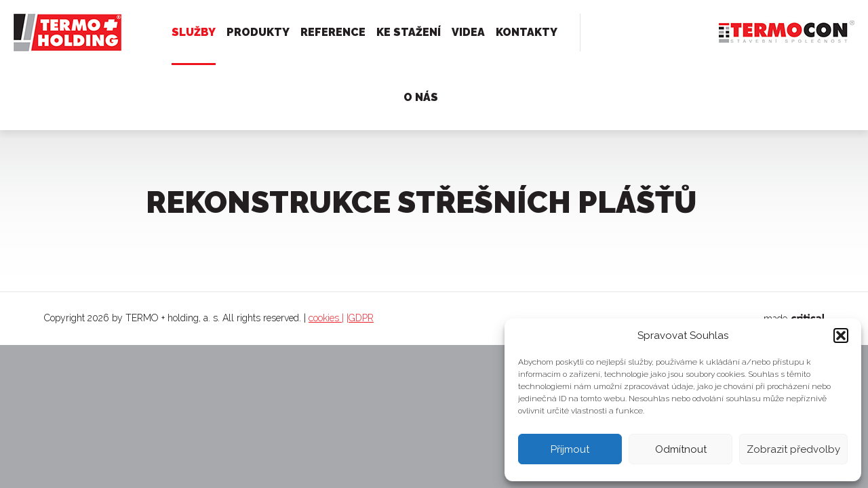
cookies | (326, 318)
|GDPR (360, 318)
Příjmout (570, 449)
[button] (841, 335)
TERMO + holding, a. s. (63, 26)
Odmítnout (681, 449)
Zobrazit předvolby (793, 449)
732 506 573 (669, 33)
